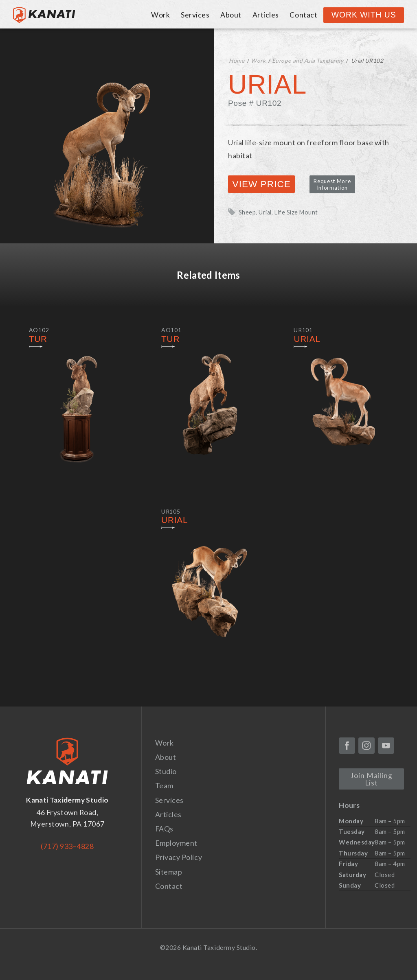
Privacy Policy (179, 857)
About (231, 15)
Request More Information (332, 184)
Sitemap (169, 872)
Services (195, 15)
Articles (266, 15)
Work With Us (364, 15)
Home (237, 61)
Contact (303, 15)
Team (164, 786)
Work (160, 15)
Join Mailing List (371, 779)
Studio (166, 771)
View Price (262, 184)
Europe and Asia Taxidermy (308, 61)
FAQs (164, 829)
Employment (176, 843)
